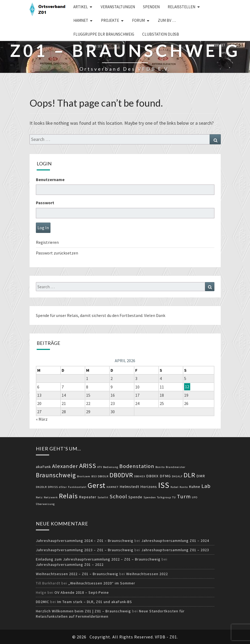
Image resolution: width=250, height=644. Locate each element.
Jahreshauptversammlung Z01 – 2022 (70, 564)
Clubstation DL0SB (161, 34)
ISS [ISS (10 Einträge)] (164, 485)
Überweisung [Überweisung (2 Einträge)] (45, 504)
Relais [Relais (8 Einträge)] (68, 496)
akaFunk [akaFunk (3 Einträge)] (43, 467)
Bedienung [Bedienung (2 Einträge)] (111, 467)
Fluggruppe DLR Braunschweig (104, 34)
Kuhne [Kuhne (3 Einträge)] (195, 487)
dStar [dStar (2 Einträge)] (63, 487)
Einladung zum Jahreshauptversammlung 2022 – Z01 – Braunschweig (98, 559)
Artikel (81, 7)
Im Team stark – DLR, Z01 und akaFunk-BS (95, 602)
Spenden (151, 7)
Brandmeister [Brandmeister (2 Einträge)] (176, 467)
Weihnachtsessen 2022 (147, 574)
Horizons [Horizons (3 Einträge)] (149, 487)
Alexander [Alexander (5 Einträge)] (65, 466)
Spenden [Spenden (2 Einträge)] (150, 497)
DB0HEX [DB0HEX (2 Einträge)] (140, 476)
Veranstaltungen (118, 7)
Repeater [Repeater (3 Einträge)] (88, 497)
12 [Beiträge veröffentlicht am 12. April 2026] (187, 387)
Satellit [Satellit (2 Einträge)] (103, 497)
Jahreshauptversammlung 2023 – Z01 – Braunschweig (85, 550)
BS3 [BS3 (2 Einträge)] (94, 476)
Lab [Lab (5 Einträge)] (206, 486)
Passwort (45, 203)
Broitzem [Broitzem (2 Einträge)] (84, 476)
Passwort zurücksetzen (57, 253)
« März (42, 419)
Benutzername (50, 179)
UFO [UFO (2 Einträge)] (195, 497)
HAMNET (81, 20)
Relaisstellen (181, 7)
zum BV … (167, 20)
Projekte (110, 20)
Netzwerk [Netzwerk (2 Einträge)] (51, 497)
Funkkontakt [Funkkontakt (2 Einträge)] (77, 487)
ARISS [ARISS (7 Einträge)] (88, 466)
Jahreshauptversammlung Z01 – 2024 (175, 541)
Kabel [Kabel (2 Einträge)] (175, 487)
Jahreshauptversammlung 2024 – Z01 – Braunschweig (85, 541)
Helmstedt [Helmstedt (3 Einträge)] (129, 487)
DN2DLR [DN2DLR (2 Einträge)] (41, 487)
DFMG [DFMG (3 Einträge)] (165, 476)
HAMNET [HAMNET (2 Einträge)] (113, 487)
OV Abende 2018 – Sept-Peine (82, 592)
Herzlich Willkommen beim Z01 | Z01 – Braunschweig (83, 611)
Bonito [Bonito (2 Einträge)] (160, 467)
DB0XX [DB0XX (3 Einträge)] (152, 476)
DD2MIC (43, 602)
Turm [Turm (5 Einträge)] (184, 496)
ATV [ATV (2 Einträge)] (100, 467)
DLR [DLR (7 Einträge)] (189, 475)
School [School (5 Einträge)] (118, 496)
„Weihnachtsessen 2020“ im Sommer (102, 583)
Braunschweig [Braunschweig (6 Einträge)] (56, 475)
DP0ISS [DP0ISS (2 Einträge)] (53, 487)
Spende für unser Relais (57, 315)
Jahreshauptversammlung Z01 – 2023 (175, 550)
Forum (138, 20)
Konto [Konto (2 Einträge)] (184, 487)
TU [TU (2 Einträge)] (174, 497)
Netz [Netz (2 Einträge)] (39, 497)
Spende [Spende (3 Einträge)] (135, 497)
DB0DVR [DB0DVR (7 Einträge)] (121, 475)
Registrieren (47, 242)
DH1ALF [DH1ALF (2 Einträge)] (177, 476)
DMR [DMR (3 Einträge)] (201, 476)
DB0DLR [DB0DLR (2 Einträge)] (103, 476)
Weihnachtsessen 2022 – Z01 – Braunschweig (77, 574)
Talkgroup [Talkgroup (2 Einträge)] (164, 497)
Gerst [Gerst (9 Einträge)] (97, 485)
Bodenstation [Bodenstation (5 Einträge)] (137, 466)
